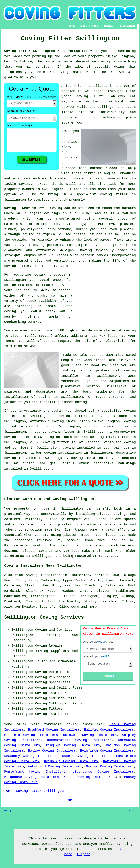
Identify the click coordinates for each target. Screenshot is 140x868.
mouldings (127, 463)
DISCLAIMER (127, 26)
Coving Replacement (53, 677)
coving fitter (17, 266)
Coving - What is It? (24, 208)
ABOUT (96, 26)
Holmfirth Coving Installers (107, 751)
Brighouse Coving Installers (32, 777)
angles (110, 173)
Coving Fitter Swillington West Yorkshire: (46, 51)
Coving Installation (54, 714)
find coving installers (38, 575)
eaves (105, 240)
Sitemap (7, 811)
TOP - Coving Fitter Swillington (35, 791)
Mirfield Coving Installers (31, 735)
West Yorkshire (46, 724)
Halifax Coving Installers (109, 730)
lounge (43, 426)
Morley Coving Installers (110, 766)
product (11, 219)
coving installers (85, 724)
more (93, 607)
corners (129, 208)
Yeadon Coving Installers (88, 777)
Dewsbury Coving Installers (31, 756)
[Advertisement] (105, 298)
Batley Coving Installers (52, 751)
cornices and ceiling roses (90, 437)
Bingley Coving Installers (73, 745)
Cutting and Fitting (68, 704)
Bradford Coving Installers (54, 730)
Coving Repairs (49, 646)
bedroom (129, 458)
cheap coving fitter (109, 426)
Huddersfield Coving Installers (79, 740)
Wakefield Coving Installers (55, 766)
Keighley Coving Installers (71, 761)
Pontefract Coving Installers (35, 772)
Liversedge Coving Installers (103, 772)
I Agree (83, 854)
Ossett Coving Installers (87, 756)
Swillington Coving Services (44, 617)
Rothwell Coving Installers (90, 735)
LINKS (83, 26)
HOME (72, 26)
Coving (56, 208)
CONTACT (109, 26)
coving (28, 234)
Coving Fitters (49, 709)
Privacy (133, 811)
